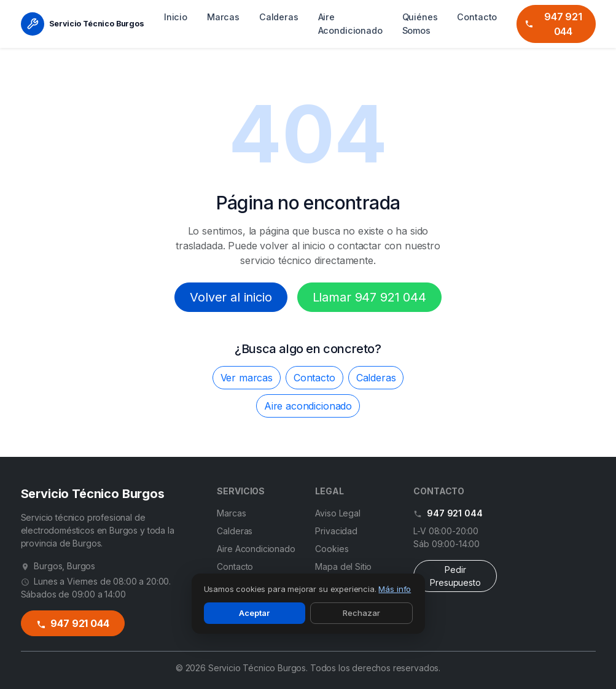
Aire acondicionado (308, 406)
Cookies (332, 549)
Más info (395, 589)
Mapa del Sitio (343, 566)
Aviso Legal (337, 513)
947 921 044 (553, 24)
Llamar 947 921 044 (369, 297)
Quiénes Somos (420, 24)
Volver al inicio (231, 297)
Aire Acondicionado (350, 24)
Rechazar (361, 613)
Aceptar (254, 613)
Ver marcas (247, 378)
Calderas (279, 17)
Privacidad (336, 531)
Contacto (477, 17)
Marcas (223, 17)
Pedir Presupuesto (455, 576)
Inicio (176, 17)
